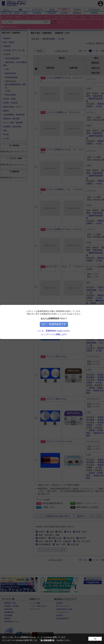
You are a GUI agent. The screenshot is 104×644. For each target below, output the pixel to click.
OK (95, 639)
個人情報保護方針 (48, 640)
